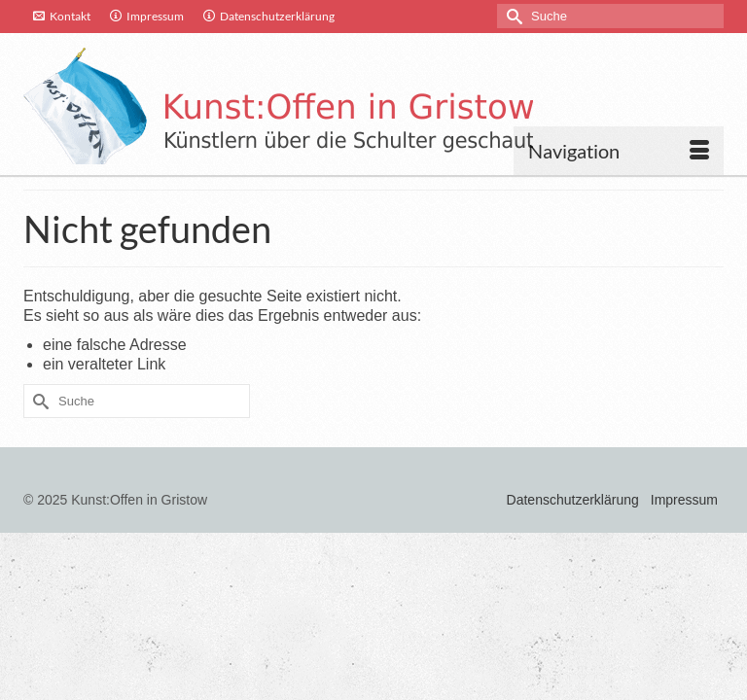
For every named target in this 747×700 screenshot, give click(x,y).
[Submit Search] (512, 16)
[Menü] (619, 151)
